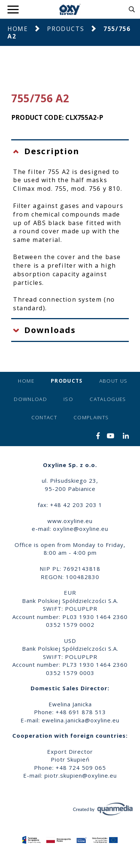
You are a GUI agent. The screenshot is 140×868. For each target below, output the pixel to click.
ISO (68, 399)
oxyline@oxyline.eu (81, 529)
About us (113, 381)
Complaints (91, 417)
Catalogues (108, 399)
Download (30, 399)
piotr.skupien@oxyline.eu (81, 775)
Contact (44, 417)
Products (66, 29)
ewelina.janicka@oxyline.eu (81, 720)
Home (18, 29)
